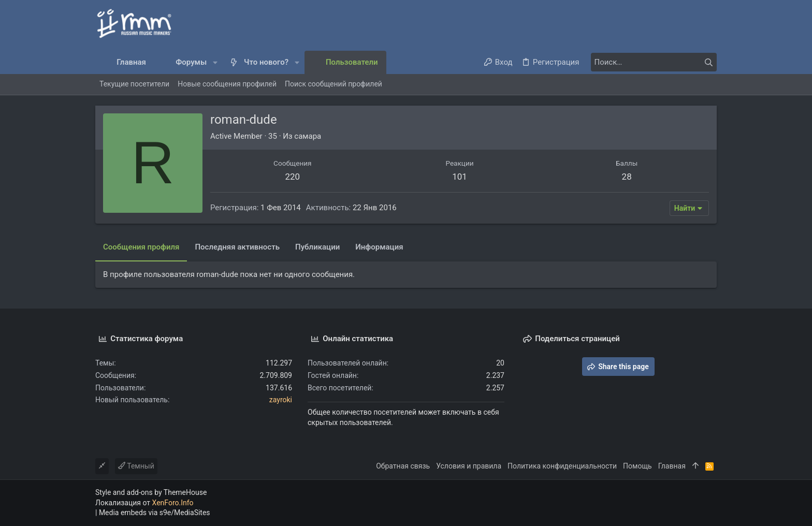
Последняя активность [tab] (237, 247)
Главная (672, 466)
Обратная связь (403, 466)
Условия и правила (469, 466)
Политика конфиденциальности (562, 466)
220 (292, 177)
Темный (136, 466)
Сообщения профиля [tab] (141, 247)
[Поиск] (652, 62)
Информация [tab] (379, 247)
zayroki (281, 400)
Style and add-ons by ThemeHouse (151, 492)
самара (308, 136)
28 (627, 177)
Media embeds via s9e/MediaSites (155, 513)
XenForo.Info (173, 503)
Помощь (637, 466)
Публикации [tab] (317, 247)
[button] (215, 62)
